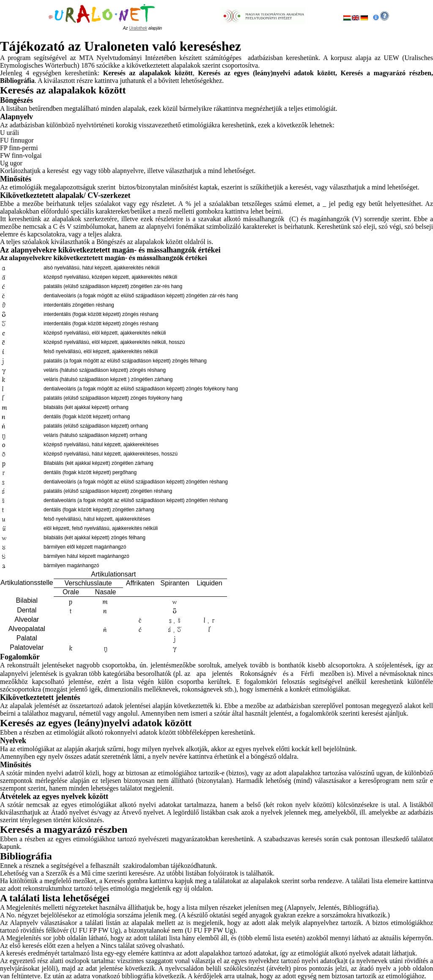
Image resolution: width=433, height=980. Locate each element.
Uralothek (138, 28)
